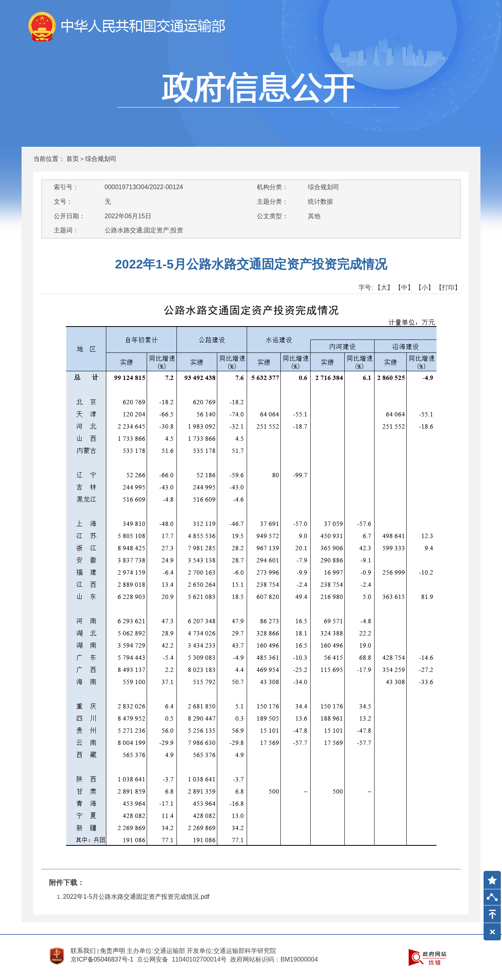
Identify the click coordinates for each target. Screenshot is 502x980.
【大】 (384, 287)
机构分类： (273, 187)
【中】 (404, 287)
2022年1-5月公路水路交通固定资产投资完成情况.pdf (136, 897)
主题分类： (273, 202)
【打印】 (448, 287)
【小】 (425, 287)
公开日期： (69, 216)
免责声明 (113, 951)
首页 (73, 159)
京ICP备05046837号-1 (102, 959)
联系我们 (83, 951)
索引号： (66, 187)
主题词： (66, 230)
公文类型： (273, 216)
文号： (63, 202)
